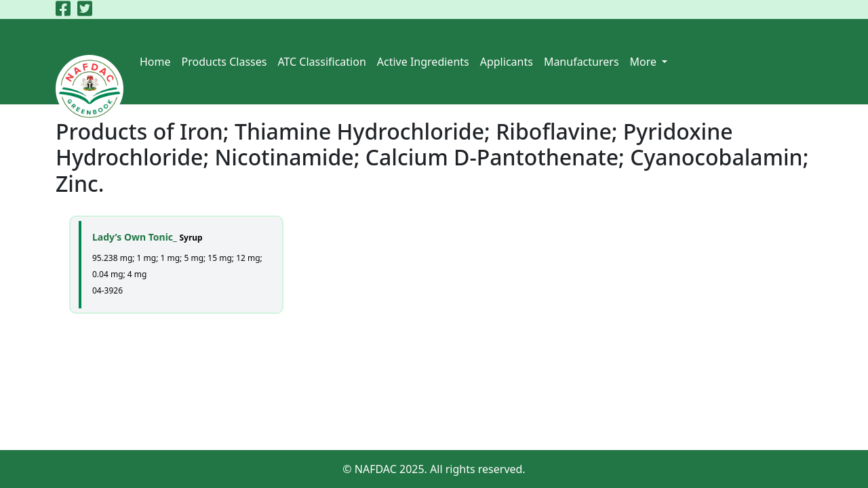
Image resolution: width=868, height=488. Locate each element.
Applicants (507, 62)
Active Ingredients (423, 62)
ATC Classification (321, 62)
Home (155, 62)
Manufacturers (581, 62)
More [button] (645, 62)
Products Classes (224, 62)
